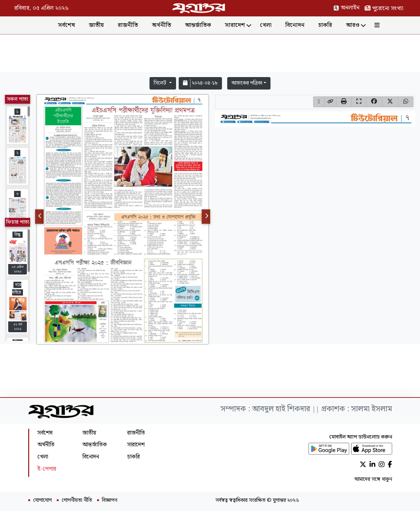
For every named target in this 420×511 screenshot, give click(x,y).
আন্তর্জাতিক (198, 25)
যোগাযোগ (42, 501)
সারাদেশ (235, 25)
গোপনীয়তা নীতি (77, 501)
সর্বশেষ (67, 25)
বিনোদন (295, 25)
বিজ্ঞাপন (110, 501)
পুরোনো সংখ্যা (384, 8)
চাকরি (325, 25)
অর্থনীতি (161, 25)
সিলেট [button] (161, 83)
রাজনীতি (128, 25)
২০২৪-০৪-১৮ (200, 83)
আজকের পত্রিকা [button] (247, 83)
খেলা (266, 25)
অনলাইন (346, 8)
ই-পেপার (47, 469)
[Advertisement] (210, 54)
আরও (353, 25)
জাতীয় (96, 25)
